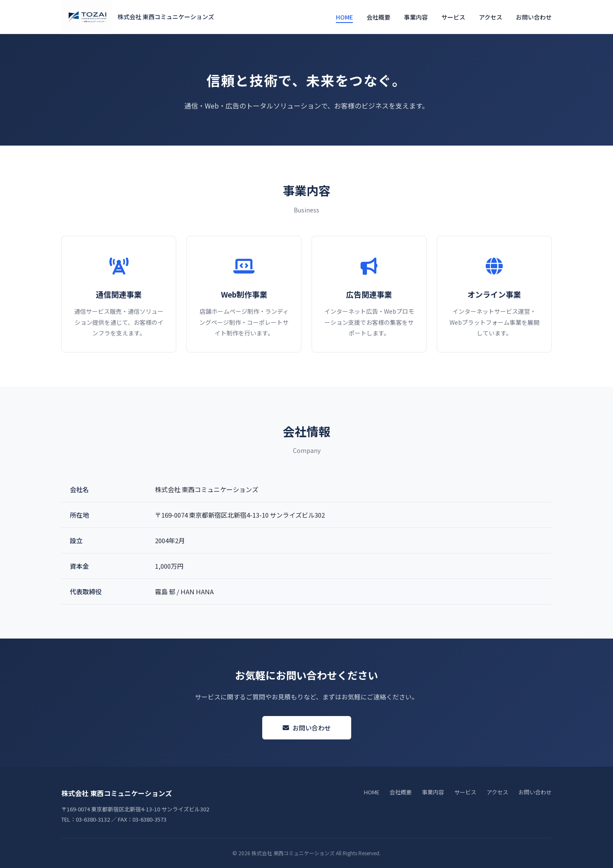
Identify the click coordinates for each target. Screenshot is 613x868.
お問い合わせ (534, 17)
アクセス (491, 17)
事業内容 (416, 17)
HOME (344, 17)
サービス (453, 17)
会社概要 (378, 17)
